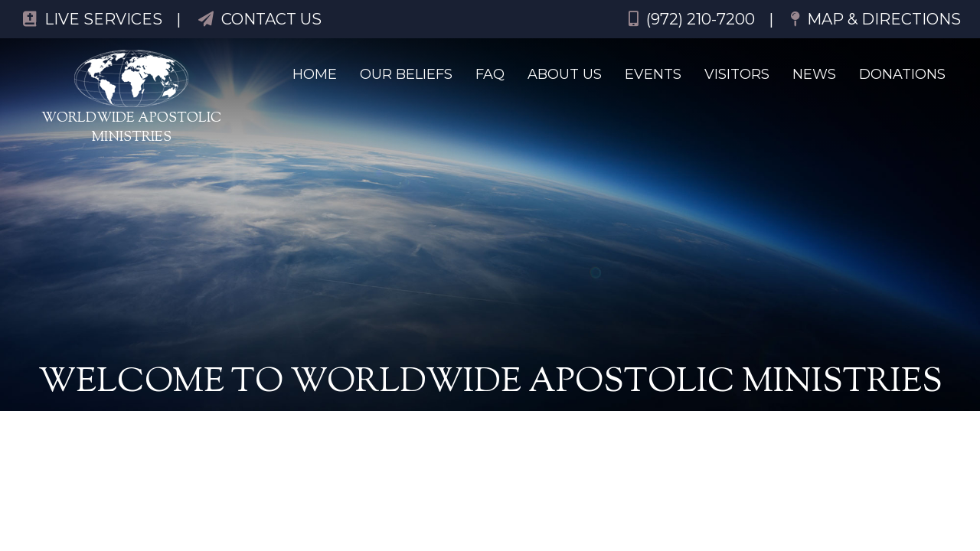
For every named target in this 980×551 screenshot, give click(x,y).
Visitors (737, 74)
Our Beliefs (406, 74)
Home (315, 74)
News (814, 74)
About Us (565, 74)
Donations (902, 74)
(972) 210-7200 (692, 19)
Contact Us (260, 19)
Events (653, 74)
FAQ (490, 74)
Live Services (93, 19)
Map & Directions (876, 19)
